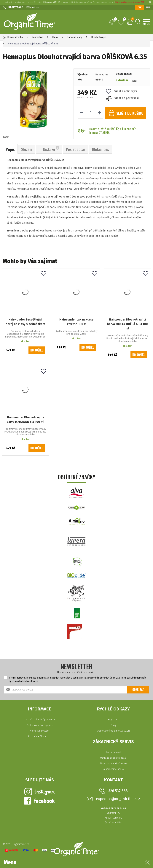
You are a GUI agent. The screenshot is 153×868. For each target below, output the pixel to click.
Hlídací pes (100, 149)
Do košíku (37, 350)
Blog (113, 725)
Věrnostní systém (40, 731)
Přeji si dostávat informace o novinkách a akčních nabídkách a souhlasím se (78, 679)
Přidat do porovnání (122, 98)
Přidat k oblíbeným (122, 91)
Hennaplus (102, 75)
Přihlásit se (32, 7)
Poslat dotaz (76, 149)
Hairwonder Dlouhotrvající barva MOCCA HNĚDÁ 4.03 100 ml (127, 324)
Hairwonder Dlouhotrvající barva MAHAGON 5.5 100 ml (25, 420)
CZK (140, 7)
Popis (10, 149)
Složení (27, 149)
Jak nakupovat (113, 752)
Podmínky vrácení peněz (40, 725)
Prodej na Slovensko (40, 736)
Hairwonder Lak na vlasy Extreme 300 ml (76, 322)
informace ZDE (137, 2)
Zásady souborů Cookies (113, 763)
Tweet (6, 137)
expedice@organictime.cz (118, 799)
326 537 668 (118, 791)
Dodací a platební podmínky (40, 720)
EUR (148, 7)
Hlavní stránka (13, 37)
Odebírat (138, 690)
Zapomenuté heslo (113, 769)
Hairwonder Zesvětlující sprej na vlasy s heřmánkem (25, 322)
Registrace (113, 720)
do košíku (126, 113)
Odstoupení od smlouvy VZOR (113, 731)
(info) (135, 81)
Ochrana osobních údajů (113, 758)
